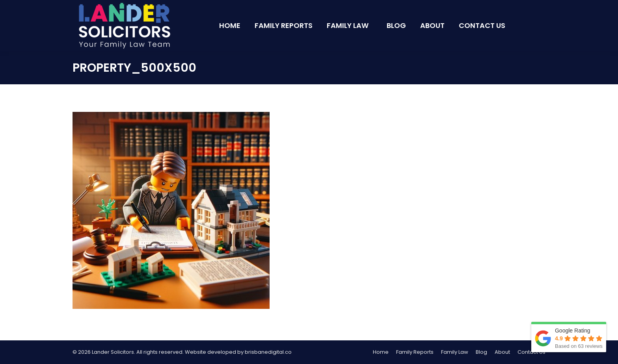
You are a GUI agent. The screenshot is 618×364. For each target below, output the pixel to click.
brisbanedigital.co (268, 352)
